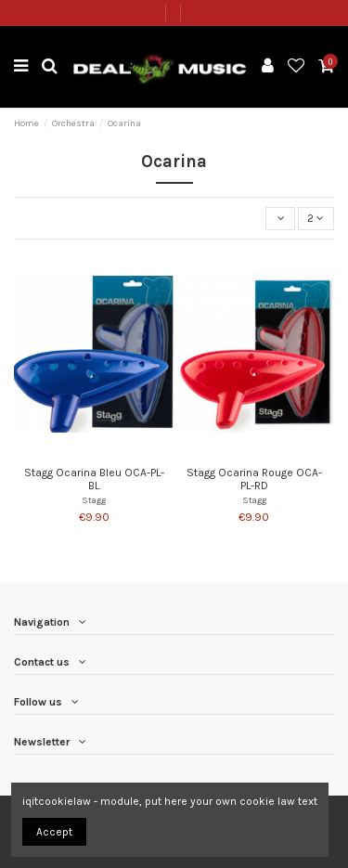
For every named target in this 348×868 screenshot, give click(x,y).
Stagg (94, 500)
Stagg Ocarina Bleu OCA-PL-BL (94, 479)
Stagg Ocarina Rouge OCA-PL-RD (254, 479)
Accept (54, 832)
